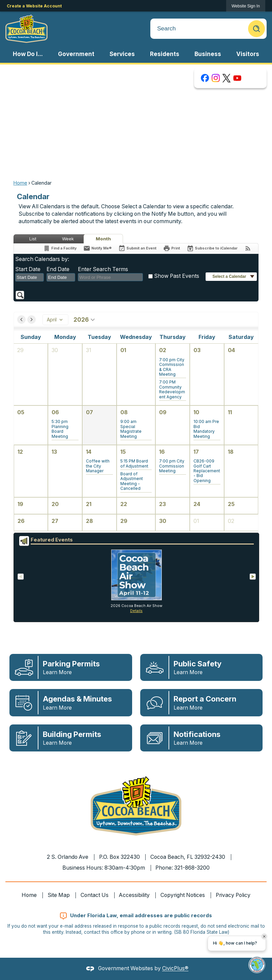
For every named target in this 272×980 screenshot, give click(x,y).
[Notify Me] (97, 248)
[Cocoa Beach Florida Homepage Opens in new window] (26, 29)
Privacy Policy (233, 895)
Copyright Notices (183, 895)
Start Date (28, 269)
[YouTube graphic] (237, 78)
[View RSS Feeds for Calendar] (248, 248)
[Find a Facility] (60, 248)
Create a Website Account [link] (34, 6)
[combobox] (29, 277)
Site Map (59, 895)
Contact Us (95, 895)
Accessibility (134, 895)
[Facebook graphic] (205, 78)
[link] (246, 6)
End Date (58, 269)
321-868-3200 (192, 868)
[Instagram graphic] (216, 78)
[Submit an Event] (137, 249)
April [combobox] (55, 320)
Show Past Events (177, 276)
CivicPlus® (175, 969)
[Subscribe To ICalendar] (212, 248)
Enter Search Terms (103, 269)
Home (20, 183)
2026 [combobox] (85, 320)
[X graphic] (226, 78)
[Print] (172, 248)
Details (136, 611)
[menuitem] (28, 54)
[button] (256, 29)
